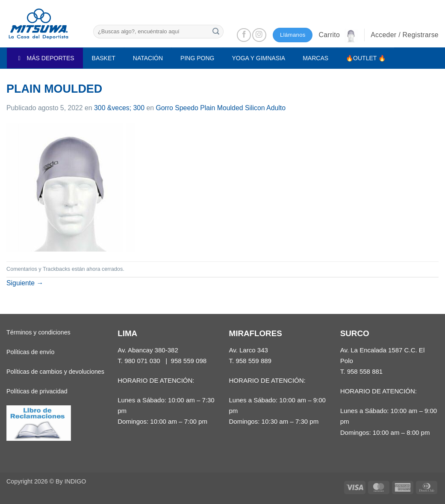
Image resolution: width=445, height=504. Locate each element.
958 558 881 (365, 371)
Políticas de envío (30, 352)
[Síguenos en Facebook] (244, 35)
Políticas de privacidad (37, 391)
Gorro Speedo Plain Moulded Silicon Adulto (221, 108)
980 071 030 (142, 361)
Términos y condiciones (38, 332)
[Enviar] (216, 31)
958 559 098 (189, 361)
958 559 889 (253, 361)
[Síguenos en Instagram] (259, 35)
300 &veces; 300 (119, 108)
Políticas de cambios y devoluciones (55, 372)
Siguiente (25, 283)
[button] (338, 35)
